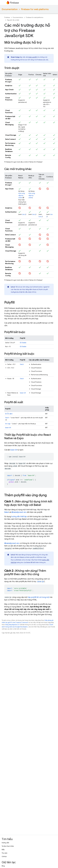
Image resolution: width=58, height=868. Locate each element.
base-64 (23, 393)
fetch (22, 364)
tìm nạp (8, 424)
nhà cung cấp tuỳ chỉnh (22, 195)
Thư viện (5, 853)
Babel (7, 512)
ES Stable (23, 343)
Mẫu (3, 850)
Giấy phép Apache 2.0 (12, 625)
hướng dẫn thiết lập (19, 517)
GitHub (4, 856)
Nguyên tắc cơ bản (13, 20)
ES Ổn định (9, 414)
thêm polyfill (33, 57)
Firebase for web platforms (35, 9)
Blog (3, 866)
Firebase (7, 17)
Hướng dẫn (5, 843)
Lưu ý (24, 214)
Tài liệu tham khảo (8, 846)
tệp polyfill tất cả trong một (39, 597)
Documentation (10, 9)
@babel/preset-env (19, 512)
